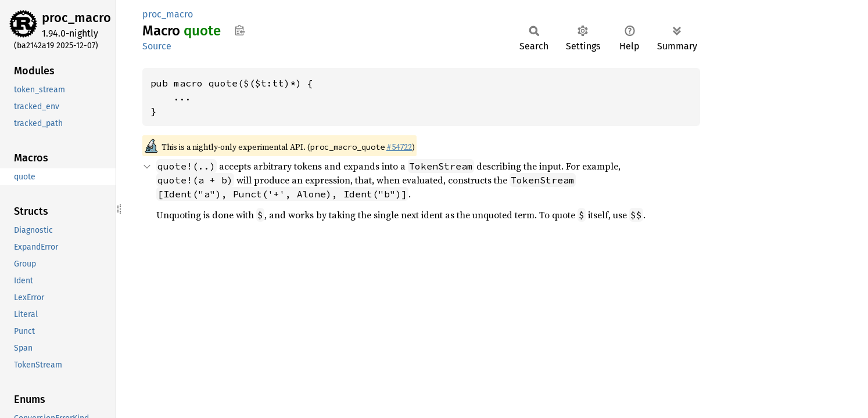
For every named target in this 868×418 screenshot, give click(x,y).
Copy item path (240, 30)
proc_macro (76, 18)
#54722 (399, 147)
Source (157, 46)
